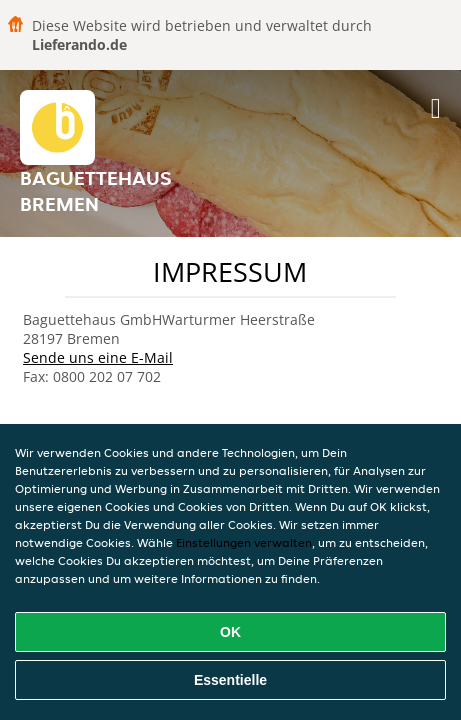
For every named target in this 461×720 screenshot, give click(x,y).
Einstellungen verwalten (244, 542)
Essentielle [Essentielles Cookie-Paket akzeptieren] (230, 680)
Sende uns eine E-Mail (98, 357)
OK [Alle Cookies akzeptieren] (230, 632)
